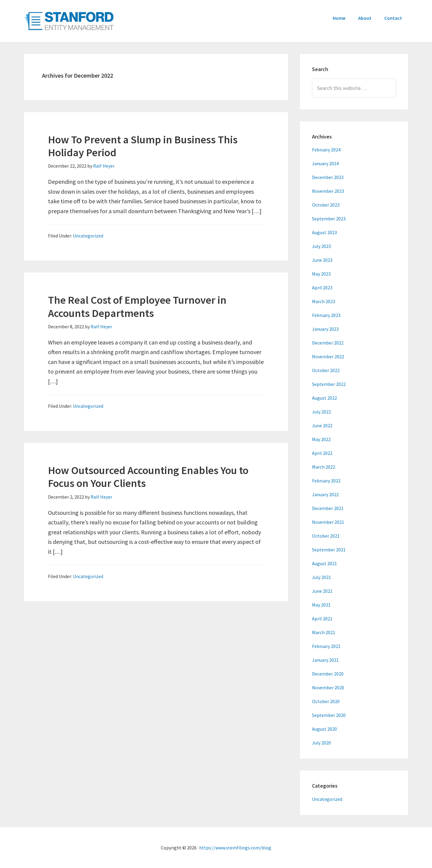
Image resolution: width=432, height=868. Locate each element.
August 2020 (324, 729)
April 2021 (322, 619)
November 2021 (328, 522)
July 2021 (321, 577)
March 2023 (324, 301)
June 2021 (322, 591)
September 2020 (329, 715)
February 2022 (326, 481)
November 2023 (328, 191)
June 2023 (322, 260)
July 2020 (321, 743)
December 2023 (328, 177)
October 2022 (326, 370)
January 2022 (325, 494)
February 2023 (326, 315)
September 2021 (329, 550)
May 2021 (321, 605)
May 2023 (321, 274)
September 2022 (329, 384)
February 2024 (326, 150)
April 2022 (322, 453)
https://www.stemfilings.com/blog (235, 848)
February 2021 (326, 646)
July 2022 (321, 412)
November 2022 (328, 356)
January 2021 (325, 660)
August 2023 (324, 232)
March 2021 (324, 632)
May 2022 (321, 439)
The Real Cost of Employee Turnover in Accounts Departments (137, 306)
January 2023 (325, 329)
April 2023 (322, 288)
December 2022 (328, 343)
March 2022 (324, 467)
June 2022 (322, 425)
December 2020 (328, 674)
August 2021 (324, 563)
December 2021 (328, 508)
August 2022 (324, 398)
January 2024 (325, 163)
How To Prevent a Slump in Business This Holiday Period (143, 146)
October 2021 (326, 536)
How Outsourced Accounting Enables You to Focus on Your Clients (148, 477)
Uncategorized (88, 236)
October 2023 (326, 205)
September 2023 (329, 219)
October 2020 (326, 701)
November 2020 (328, 688)
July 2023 (321, 246)
